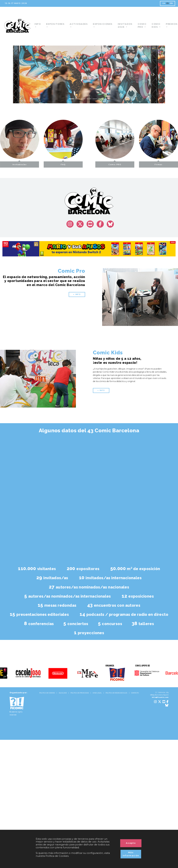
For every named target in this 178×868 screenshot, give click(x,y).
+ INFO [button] (77, 294)
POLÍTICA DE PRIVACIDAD (80, 693)
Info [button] (40, 24)
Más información (131, 854)
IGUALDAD (63, 693)
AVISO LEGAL (97, 693)
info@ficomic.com (160, 697)
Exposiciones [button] (105, 24)
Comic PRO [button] (124, 163)
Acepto (131, 843)
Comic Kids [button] (159, 25)
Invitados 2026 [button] (127, 25)
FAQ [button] (54, 163)
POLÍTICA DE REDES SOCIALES (116, 693)
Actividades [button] (81, 24)
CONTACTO (135, 693)
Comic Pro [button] (144, 25)
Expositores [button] (58, 24)
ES (168, 3)
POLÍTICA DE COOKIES (47, 693)
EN (172, 3)
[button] (24, 74)
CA (164, 3)
